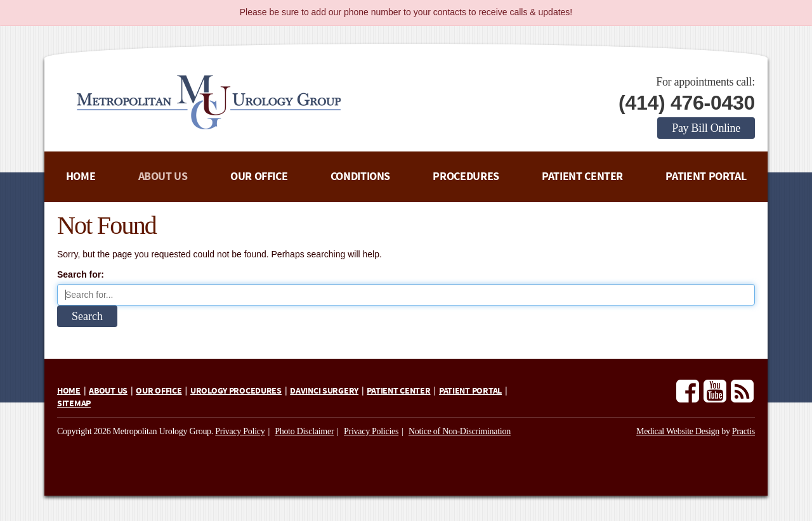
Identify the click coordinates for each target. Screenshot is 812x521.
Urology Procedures (236, 391)
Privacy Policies (371, 431)
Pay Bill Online (706, 128)
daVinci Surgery (324, 391)
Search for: (81, 274)
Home (81, 177)
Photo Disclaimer (304, 431)
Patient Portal (706, 177)
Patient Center (582, 177)
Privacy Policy (240, 431)
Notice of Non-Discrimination (460, 431)
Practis (743, 431)
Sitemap (74, 404)
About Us (163, 177)
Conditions (360, 177)
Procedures (466, 177)
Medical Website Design (678, 431)
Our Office (259, 177)
